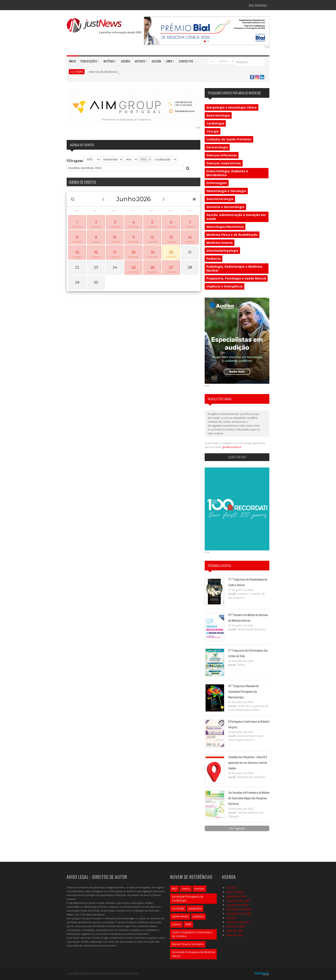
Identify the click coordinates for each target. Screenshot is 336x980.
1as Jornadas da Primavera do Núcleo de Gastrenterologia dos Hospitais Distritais (249, 798)
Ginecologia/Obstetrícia (225, 227)
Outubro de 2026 (237, 905)
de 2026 (231, 888)
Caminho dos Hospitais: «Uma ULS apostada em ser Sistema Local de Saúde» (248, 762)
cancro (186, 889)
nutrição (199, 889)
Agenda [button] (126, 61)
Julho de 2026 (235, 892)
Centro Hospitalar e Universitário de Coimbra (192, 934)
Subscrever (237, 457)
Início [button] (72, 61)
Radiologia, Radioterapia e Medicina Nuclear (234, 268)
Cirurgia (213, 131)
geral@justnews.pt (232, 447)
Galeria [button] (156, 61)
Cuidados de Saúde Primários (229, 139)
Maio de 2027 (235, 935)
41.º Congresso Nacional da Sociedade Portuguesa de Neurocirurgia (243, 691)
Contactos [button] (186, 61)
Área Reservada (258, 5)
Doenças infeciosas (222, 155)
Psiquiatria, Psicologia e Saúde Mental (236, 278)
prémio (176, 924)
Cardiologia (215, 123)
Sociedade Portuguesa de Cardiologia (188, 898)
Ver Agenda (237, 828)
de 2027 (231, 918)
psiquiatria (195, 908)
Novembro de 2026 (239, 909)
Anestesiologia (218, 115)
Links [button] (170, 61)
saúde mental (180, 916)
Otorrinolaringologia (222, 251)
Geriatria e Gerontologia (225, 207)
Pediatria (214, 259)
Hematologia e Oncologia (226, 191)
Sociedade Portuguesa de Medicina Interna (193, 954)
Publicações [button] (90, 61)
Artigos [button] (141, 61)
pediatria (198, 916)
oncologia (178, 908)
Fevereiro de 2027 (238, 922)
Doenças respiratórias (224, 163)
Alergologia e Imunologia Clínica (232, 107)
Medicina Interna (220, 243)
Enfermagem (217, 183)
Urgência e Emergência (225, 286)
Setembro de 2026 (238, 901)
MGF (175, 889)
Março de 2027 (236, 926)
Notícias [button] (110, 61)
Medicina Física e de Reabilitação (232, 235)
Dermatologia (217, 147)
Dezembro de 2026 (239, 913)
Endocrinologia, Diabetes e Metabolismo (227, 173)
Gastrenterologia (220, 199)
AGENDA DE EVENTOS (82, 182)
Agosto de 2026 (236, 896)
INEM (188, 924)
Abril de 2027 (235, 931)
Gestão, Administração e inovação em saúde (236, 217)
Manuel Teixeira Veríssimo (188, 944)
